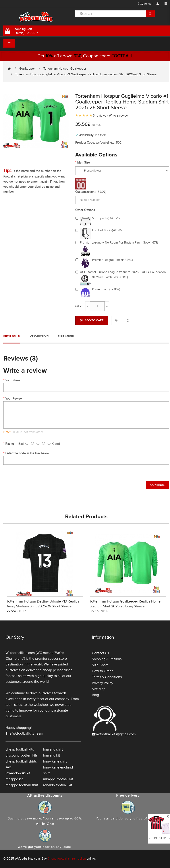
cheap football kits (20, 749)
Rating (10, 444)
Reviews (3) (12, 336)
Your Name (13, 380)
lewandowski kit (18, 773)
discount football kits (22, 755)
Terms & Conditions (107, 677)
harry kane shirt (55, 761)
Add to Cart (92, 320)
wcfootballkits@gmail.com (116, 734)
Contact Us (100, 653)
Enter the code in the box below (27, 453)
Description (39, 336)
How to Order (102, 671)
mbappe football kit (58, 779)
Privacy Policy (102, 683)
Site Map (99, 689)
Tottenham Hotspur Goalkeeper (65, 69)
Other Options (85, 210)
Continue (157, 485)
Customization (85, 192)
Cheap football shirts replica (67, 859)
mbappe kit (14, 779)
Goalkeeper (27, 69)
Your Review (14, 399)
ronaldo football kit (58, 785)
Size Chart (66, 336)
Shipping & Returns (107, 659)
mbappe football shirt (22, 785)
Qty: (79, 306)
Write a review (119, 116)
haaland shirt (53, 749)
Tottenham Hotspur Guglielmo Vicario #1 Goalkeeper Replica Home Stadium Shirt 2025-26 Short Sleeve (86, 74)
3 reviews (100, 116)
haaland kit (52, 755)
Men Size (84, 163)
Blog (95, 695)
